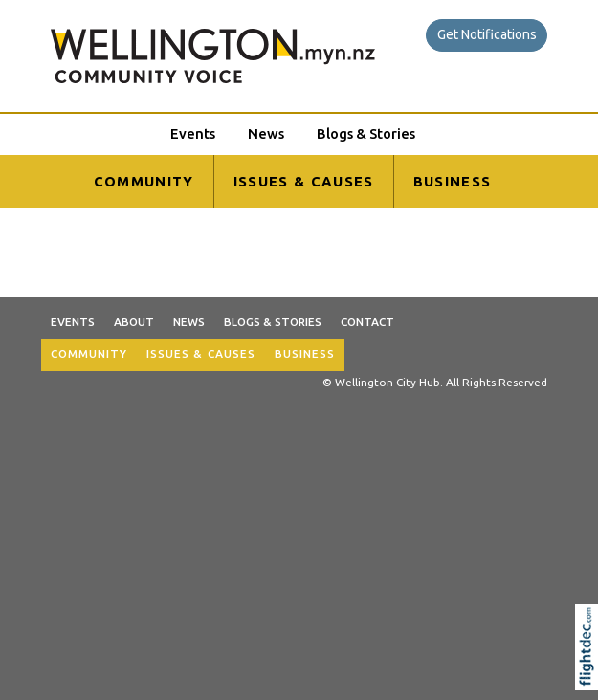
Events (193, 133)
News (266, 133)
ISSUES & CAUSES (304, 181)
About (134, 322)
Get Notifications (487, 34)
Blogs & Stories (366, 133)
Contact (367, 322)
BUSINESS (453, 181)
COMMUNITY (144, 181)
